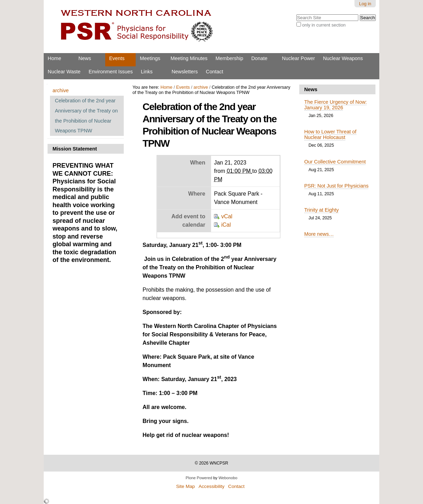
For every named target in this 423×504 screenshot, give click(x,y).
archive (201, 87)
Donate (259, 58)
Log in (365, 4)
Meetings (150, 58)
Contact (215, 72)
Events (117, 58)
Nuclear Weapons (343, 58)
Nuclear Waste (64, 72)
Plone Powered (199, 478)
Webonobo (228, 478)
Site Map (186, 486)
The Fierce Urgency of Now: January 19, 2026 (335, 105)
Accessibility (211, 486)
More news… (319, 234)
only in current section (324, 25)
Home (55, 58)
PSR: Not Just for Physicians (336, 186)
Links (147, 72)
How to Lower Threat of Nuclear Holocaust (330, 134)
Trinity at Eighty (321, 210)
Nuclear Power (299, 58)
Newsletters (185, 72)
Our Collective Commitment (335, 162)
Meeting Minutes (189, 58)
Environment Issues (110, 72)
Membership (229, 58)
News (85, 58)
